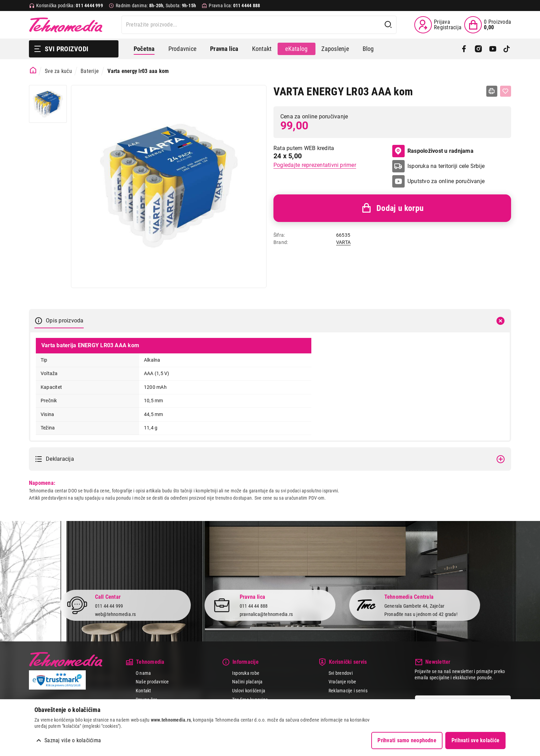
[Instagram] (478, 49)
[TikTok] (507, 49)
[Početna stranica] (33, 70)
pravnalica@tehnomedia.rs (266, 614)
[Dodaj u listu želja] (506, 91)
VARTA (343, 242)
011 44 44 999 (109, 606)
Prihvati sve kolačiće (475, 740)
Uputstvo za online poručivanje (446, 181)
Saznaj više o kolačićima (73, 740)
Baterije (90, 71)
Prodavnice (182, 49)
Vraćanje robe (342, 682)
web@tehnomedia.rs (116, 614)
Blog (368, 49)
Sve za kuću (58, 71)
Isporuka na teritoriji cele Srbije (446, 166)
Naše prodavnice (152, 682)
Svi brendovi (341, 673)
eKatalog (296, 49)
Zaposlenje (335, 49)
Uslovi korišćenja (249, 691)
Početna (144, 49)
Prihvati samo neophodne (407, 740)
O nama (143, 673)
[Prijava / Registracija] (438, 25)
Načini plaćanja (247, 682)
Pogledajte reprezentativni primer (315, 165)
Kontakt (262, 49)
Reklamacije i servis (348, 691)
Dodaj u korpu (392, 208)
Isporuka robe (246, 673)
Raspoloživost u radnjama (433, 151)
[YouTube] (493, 49)
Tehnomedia (66, 25)
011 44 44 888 (254, 606)
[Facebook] (464, 49)
